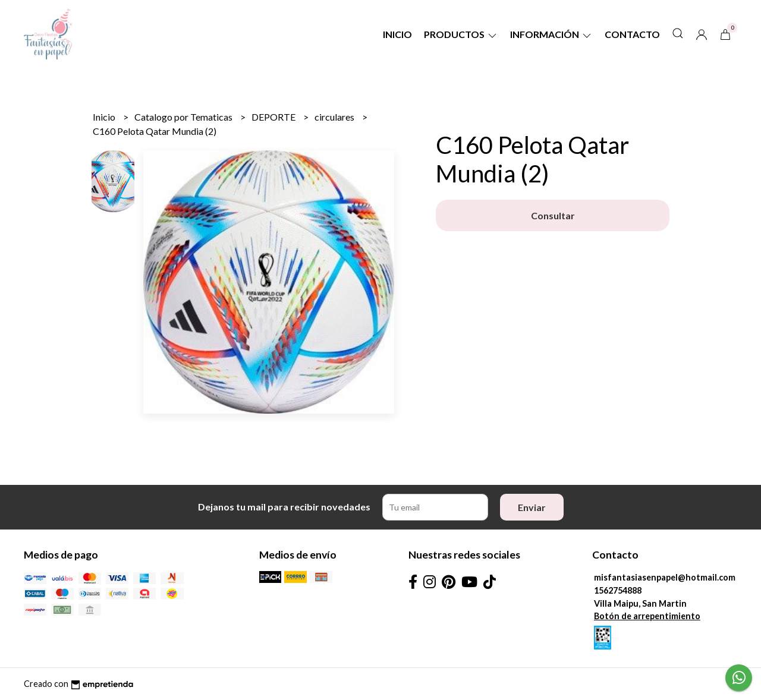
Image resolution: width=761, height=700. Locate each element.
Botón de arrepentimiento (647, 616)
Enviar (532, 507)
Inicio (397, 34)
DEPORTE (274, 117)
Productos (461, 34)
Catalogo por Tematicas (184, 117)
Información (551, 34)
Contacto (632, 34)
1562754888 (618, 590)
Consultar (553, 215)
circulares (335, 117)
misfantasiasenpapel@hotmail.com (665, 577)
